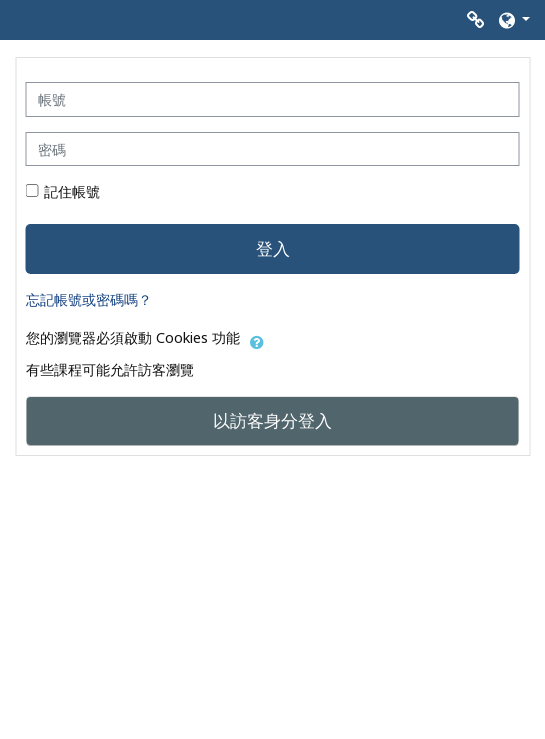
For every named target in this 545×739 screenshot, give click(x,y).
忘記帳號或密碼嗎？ (89, 299)
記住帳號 (72, 191)
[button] (513, 20)
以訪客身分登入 (272, 420)
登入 (273, 248)
